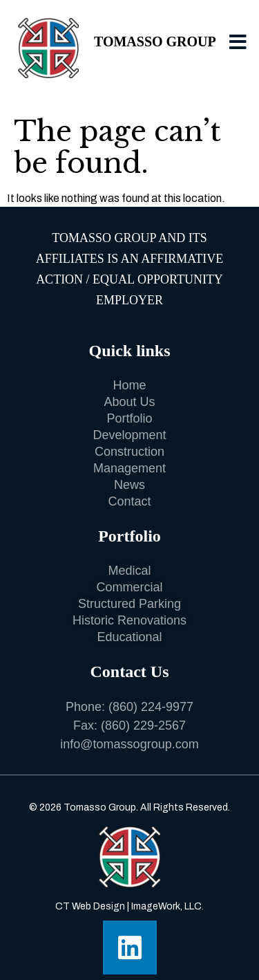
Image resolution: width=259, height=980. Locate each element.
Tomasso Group (155, 41)
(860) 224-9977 (151, 707)
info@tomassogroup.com (129, 744)
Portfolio (129, 536)
